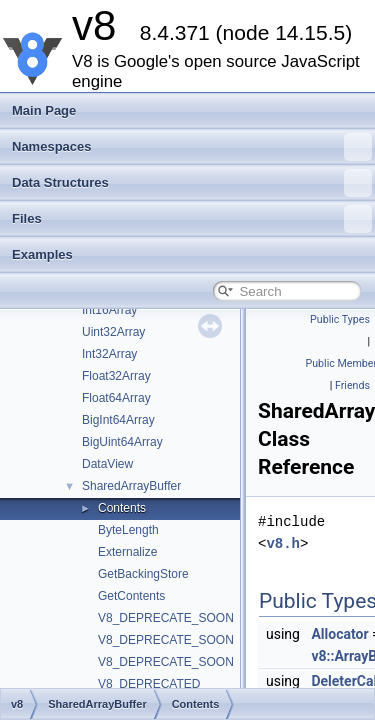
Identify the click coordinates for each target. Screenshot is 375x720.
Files (192, 219)
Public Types (340, 319)
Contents (122, 508)
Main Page (44, 110)
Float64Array (116, 398)
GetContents (131, 596)
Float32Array (116, 376)
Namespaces (192, 147)
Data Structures (192, 183)
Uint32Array (113, 332)
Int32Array (109, 354)
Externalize (127, 552)
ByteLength (128, 530)
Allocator (339, 634)
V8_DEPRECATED (149, 684)
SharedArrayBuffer (131, 486)
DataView (107, 464)
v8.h (283, 543)
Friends (352, 385)
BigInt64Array (118, 420)
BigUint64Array (122, 442)
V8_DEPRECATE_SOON (166, 618)
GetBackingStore (143, 574)
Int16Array (109, 310)
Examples (42, 254)
